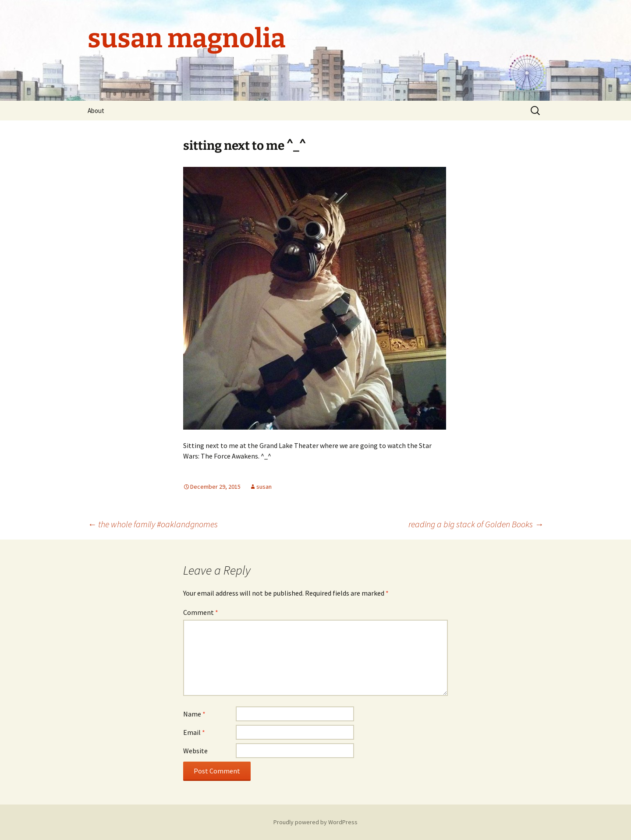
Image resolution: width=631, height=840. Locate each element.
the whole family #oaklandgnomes (153, 524)
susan (264, 487)
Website (195, 751)
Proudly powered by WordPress (315, 822)
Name (194, 714)
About (96, 111)
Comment (201, 612)
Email (194, 732)
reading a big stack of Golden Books (476, 524)
